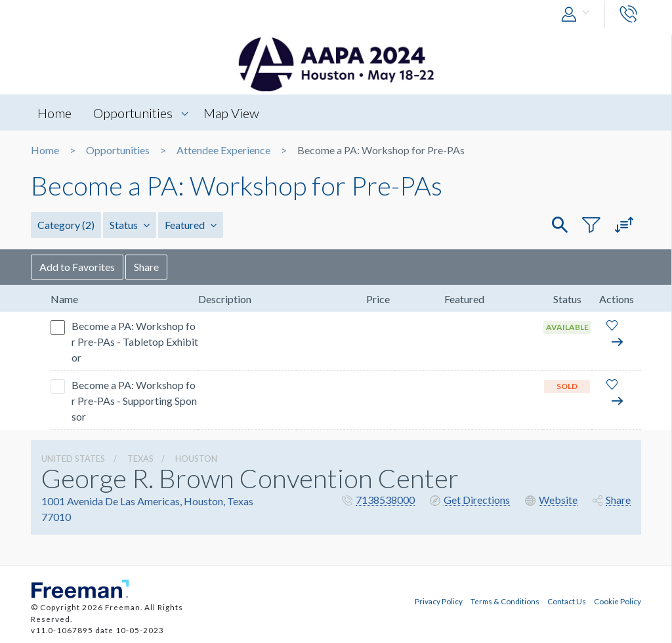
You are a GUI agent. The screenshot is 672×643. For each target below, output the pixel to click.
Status (130, 225)
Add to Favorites (77, 267)
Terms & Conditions (505, 601)
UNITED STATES (73, 459)
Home (54, 113)
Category (66, 225)
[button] (578, 15)
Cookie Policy (618, 601)
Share (146, 267)
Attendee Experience (223, 150)
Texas (140, 459)
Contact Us (567, 601)
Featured (191, 225)
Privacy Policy (439, 601)
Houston (196, 459)
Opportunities (133, 113)
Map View (231, 113)
